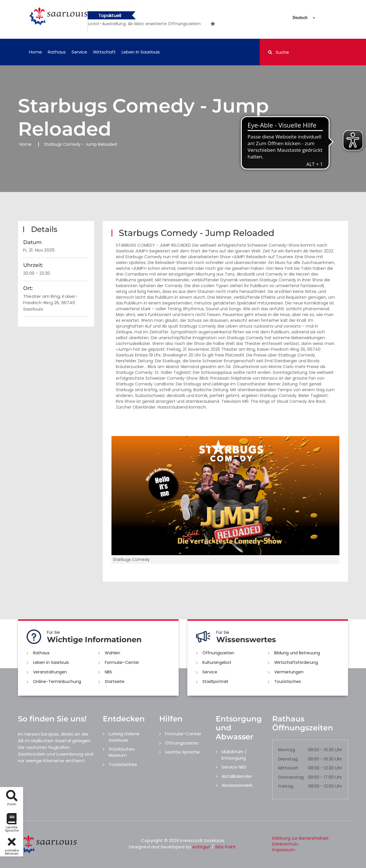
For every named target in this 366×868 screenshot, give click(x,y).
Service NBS (234, 767)
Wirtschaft (104, 52)
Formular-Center (122, 662)
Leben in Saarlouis (141, 52)
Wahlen (112, 653)
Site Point (226, 847)
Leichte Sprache (182, 752)
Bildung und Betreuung (297, 653)
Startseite (115, 682)
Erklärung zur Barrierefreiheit (300, 838)
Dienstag (288, 759)
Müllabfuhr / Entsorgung (234, 755)
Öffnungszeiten (218, 653)
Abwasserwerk (237, 785)
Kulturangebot (217, 662)
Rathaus (57, 52)
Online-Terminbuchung (57, 682)
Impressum (284, 850)
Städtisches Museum (122, 752)
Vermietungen (289, 672)
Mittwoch (288, 768)
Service (79, 52)
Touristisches (288, 682)
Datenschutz (285, 844)
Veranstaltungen (50, 672)
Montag (287, 750)
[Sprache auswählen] (297, 18)
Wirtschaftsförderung (296, 662)
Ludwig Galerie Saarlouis (124, 737)
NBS (108, 672)
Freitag (286, 786)
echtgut (201, 847)
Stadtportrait (215, 682)
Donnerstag (291, 777)
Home (35, 52)
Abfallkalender (237, 776)
